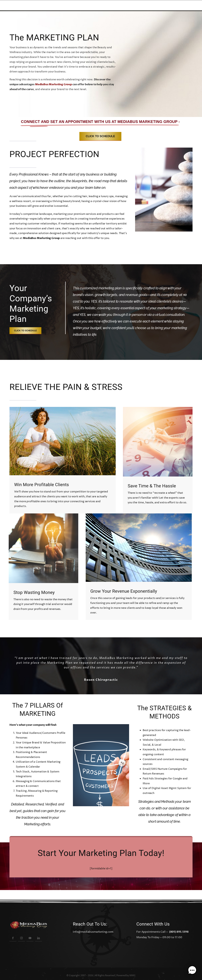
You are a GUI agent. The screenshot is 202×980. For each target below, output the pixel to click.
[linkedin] (39, 938)
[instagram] (21, 938)
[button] (192, 970)
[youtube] (30, 938)
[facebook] (13, 938)
